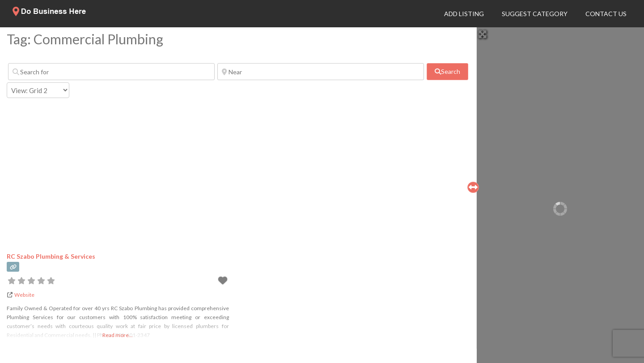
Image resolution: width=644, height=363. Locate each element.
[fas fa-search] (447, 72)
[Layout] (38, 90)
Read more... (118, 335)
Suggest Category (535, 14)
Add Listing (464, 14)
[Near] (321, 72)
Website (24, 295)
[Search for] (111, 72)
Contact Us (606, 14)
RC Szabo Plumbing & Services (51, 256)
